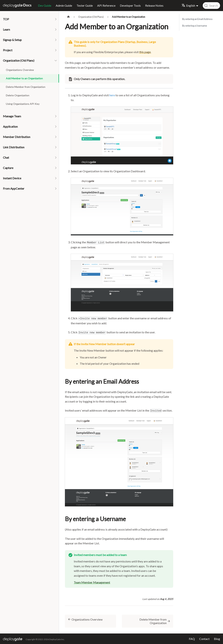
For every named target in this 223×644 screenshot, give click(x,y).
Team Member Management (92, 582)
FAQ (192, 639)
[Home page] (68, 17)
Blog (217, 639)
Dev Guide (45, 5)
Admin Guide (64, 5)
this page (145, 52)
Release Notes (154, 5)
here (112, 95)
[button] (30, 19)
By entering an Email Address (197, 19)
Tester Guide (85, 5)
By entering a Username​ (195, 26)
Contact (204, 639)
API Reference (106, 5)
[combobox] (211, 6)
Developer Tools (130, 5)
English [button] (188, 5)
